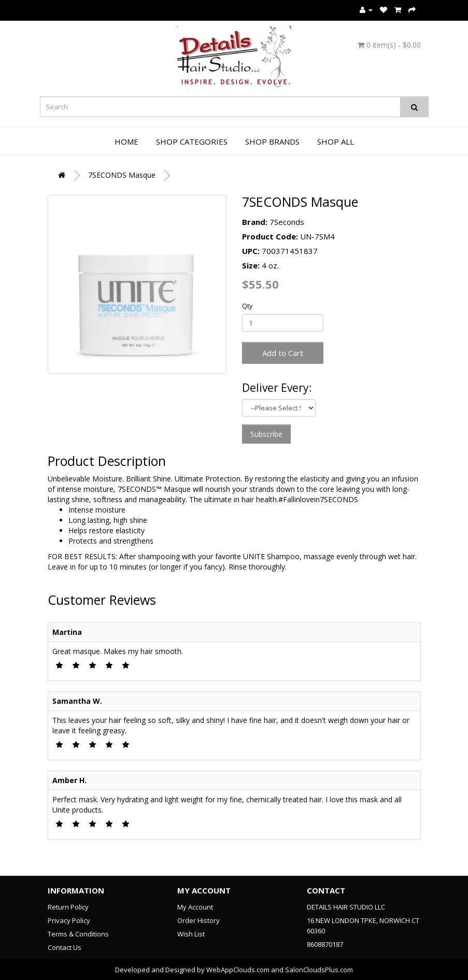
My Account (195, 907)
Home (126, 141)
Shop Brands (272, 141)
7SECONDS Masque (122, 175)
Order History (198, 920)
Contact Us (65, 947)
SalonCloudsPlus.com (319, 970)
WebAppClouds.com (238, 970)
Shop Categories (192, 141)
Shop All (336, 141)
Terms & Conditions (78, 934)
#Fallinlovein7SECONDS (318, 499)
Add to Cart (283, 353)
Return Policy (68, 907)
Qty (247, 306)
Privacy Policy (69, 920)
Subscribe (266, 434)
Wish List (191, 934)
